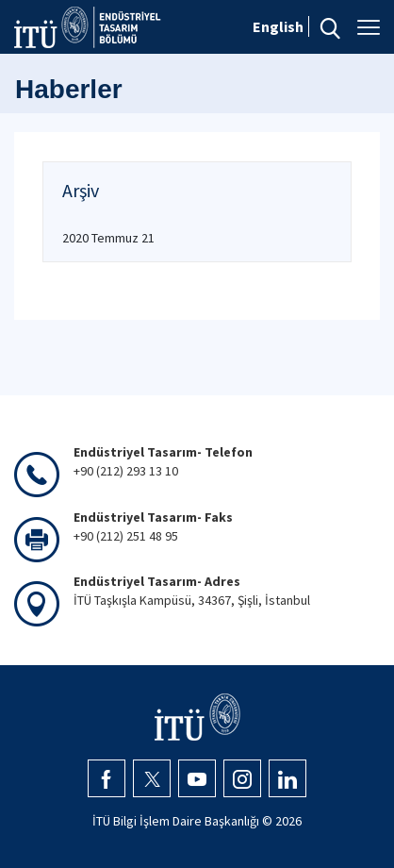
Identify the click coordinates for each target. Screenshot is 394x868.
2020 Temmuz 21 (108, 238)
